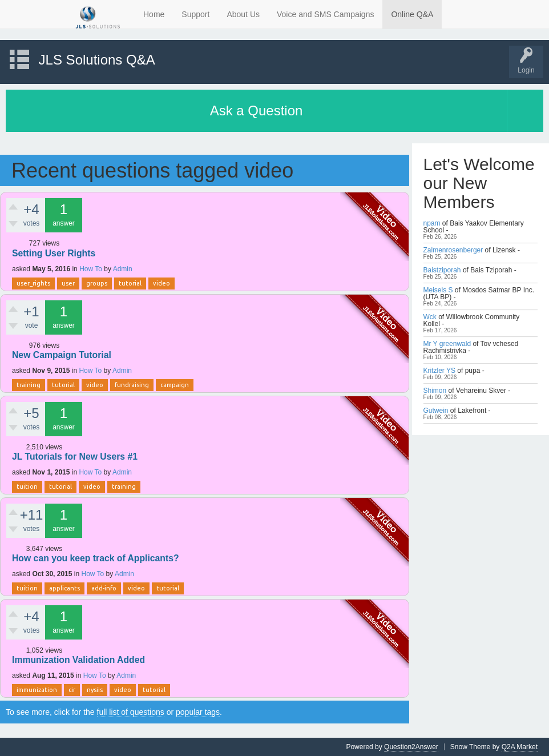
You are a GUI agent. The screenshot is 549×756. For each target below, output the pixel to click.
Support (195, 14)
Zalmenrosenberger (453, 250)
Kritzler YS (439, 371)
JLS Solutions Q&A (97, 60)
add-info (104, 588)
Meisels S (438, 290)
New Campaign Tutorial (62, 355)
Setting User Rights (54, 253)
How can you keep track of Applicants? (96, 558)
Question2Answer (411, 747)
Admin (123, 269)
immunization (37, 690)
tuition (27, 486)
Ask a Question (257, 110)
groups (97, 283)
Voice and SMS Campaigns (325, 14)
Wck (430, 317)
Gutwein (436, 411)
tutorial (130, 283)
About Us (243, 14)
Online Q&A (412, 14)
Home (154, 14)
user (68, 283)
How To (91, 269)
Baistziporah (442, 270)
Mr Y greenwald (447, 344)
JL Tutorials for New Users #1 (75, 457)
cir (72, 690)
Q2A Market (520, 747)
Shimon (435, 391)
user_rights (33, 283)
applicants (64, 588)
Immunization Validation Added (78, 660)
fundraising (132, 385)
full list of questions (131, 712)
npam (432, 223)
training (29, 385)
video (162, 283)
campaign (175, 385)
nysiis (95, 690)
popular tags (198, 712)
